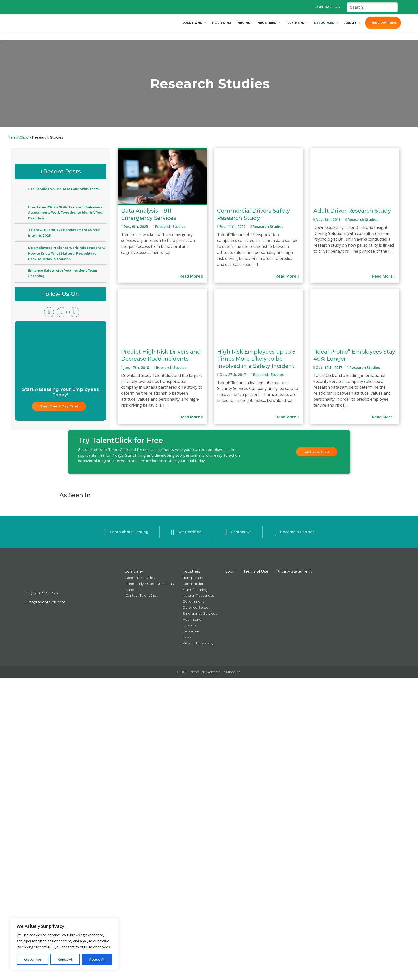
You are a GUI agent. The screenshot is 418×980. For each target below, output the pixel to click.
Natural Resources (198, 595)
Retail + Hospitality (198, 643)
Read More (191, 276)
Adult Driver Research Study (352, 211)
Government (193, 601)
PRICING (244, 23)
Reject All (65, 959)
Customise (33, 959)
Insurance (191, 631)
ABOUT (353, 23)
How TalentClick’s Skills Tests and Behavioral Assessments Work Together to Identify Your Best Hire (66, 213)
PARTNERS (297, 23)
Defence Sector (196, 607)
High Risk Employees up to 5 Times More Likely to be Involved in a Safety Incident (256, 359)
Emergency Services (200, 613)
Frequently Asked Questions (149, 584)
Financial (190, 625)
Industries (191, 571)
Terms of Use (256, 571)
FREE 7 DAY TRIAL (383, 23)
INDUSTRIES (268, 23)
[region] (64, 944)
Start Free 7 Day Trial (59, 406)
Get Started (317, 452)
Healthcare (192, 619)
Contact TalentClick (142, 595)
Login (230, 571)
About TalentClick (140, 578)
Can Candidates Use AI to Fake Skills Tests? (64, 189)
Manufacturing (195, 590)
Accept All (97, 959)
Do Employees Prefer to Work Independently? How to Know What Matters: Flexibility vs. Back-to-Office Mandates (67, 253)
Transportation (195, 578)
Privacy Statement (294, 571)
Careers (132, 590)
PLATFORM (222, 23)
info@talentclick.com (45, 602)
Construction (193, 584)
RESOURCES (326, 23)
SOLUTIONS (194, 23)
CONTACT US (327, 7)
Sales (187, 637)
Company (134, 571)
